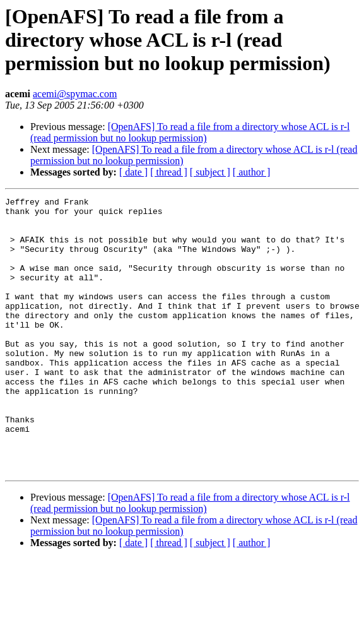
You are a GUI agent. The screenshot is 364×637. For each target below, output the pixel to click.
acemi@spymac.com (75, 94)
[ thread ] (169, 172)
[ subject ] (210, 172)
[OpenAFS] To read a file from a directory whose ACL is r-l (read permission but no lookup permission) (190, 132)
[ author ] (252, 172)
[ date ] (133, 172)
